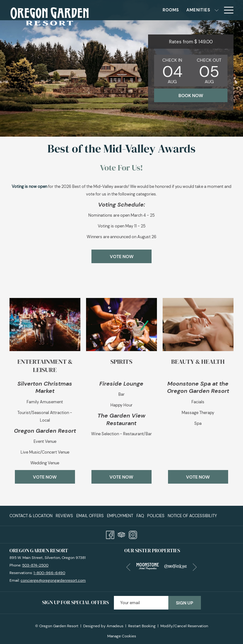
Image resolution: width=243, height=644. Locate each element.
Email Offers (90, 516)
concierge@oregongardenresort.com (53, 580)
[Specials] (205, 10)
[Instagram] (133, 534)
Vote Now (122, 257)
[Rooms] (142, 10)
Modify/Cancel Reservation (184, 626)
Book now (191, 96)
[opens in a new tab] (147, 566)
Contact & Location (31, 516)
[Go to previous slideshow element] (128, 567)
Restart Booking (142, 626)
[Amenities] (169, 10)
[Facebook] (110, 534)
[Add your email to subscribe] (141, 603)
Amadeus (115, 626)
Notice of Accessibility (192, 516)
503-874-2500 (35, 565)
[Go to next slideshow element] (195, 567)
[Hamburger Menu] (226, 10)
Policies (156, 516)
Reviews (64, 516)
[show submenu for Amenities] (187, 10)
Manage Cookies (122, 636)
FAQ (140, 516)
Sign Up (185, 603)
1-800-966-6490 (49, 573)
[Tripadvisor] (121, 534)
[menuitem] (32, 516)
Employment (120, 516)
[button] (172, 71)
